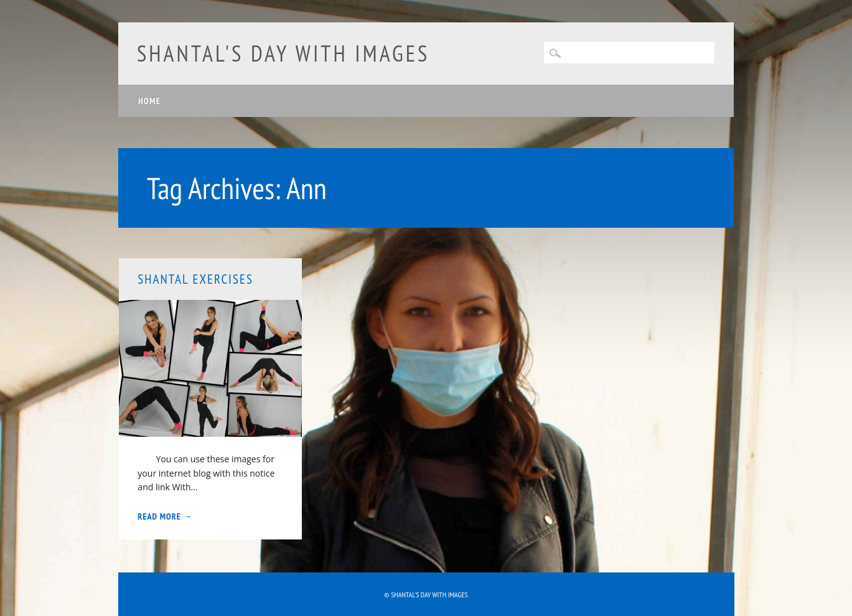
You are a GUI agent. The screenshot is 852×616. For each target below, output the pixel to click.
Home (150, 101)
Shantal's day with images (283, 53)
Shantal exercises (195, 279)
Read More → (165, 516)
